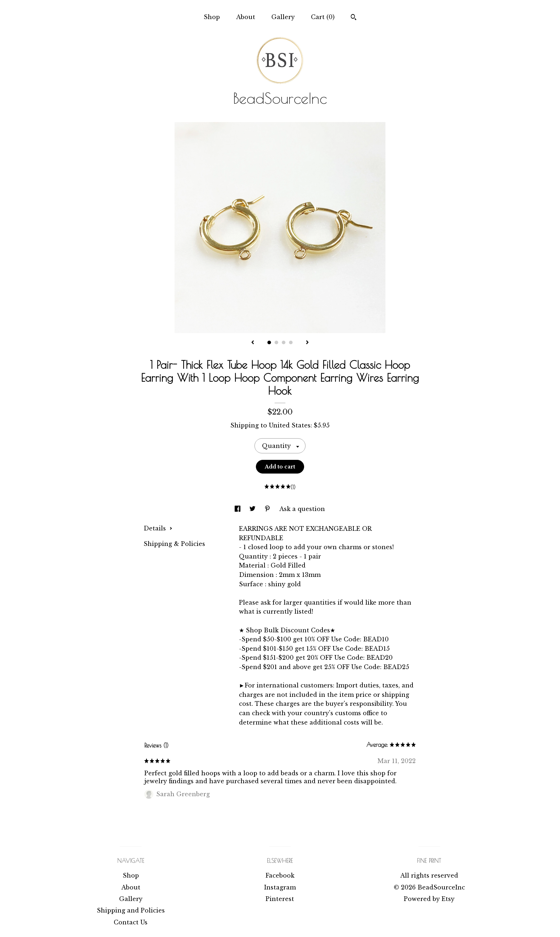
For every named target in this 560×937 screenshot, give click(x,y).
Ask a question (302, 509)
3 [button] (284, 342)
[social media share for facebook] (238, 509)
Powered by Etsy (429, 899)
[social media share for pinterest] (268, 509)
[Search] (354, 18)
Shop (212, 17)
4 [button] (291, 342)
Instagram (280, 887)
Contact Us (131, 922)
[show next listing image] (307, 343)
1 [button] (269, 342)
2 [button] (276, 342)
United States (290, 425)
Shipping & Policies (174, 544)
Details (158, 528)
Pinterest (280, 899)
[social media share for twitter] (253, 509)
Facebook (280, 875)
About (246, 17)
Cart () (323, 17)
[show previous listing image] (253, 343)
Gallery (283, 17)
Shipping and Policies (131, 910)
